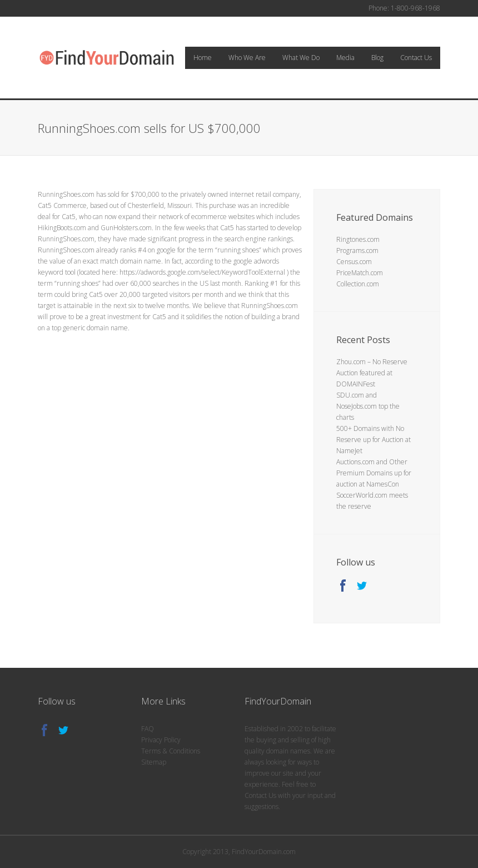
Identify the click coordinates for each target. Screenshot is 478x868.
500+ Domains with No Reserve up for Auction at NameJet (374, 440)
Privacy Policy (161, 740)
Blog (377, 58)
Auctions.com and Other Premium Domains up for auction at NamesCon (374, 473)
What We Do (301, 58)
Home (203, 58)
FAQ (148, 729)
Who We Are (247, 58)
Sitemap (154, 762)
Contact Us (416, 58)
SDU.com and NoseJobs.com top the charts (368, 406)
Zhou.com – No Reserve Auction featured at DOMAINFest (372, 373)
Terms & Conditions (171, 751)
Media (345, 58)
